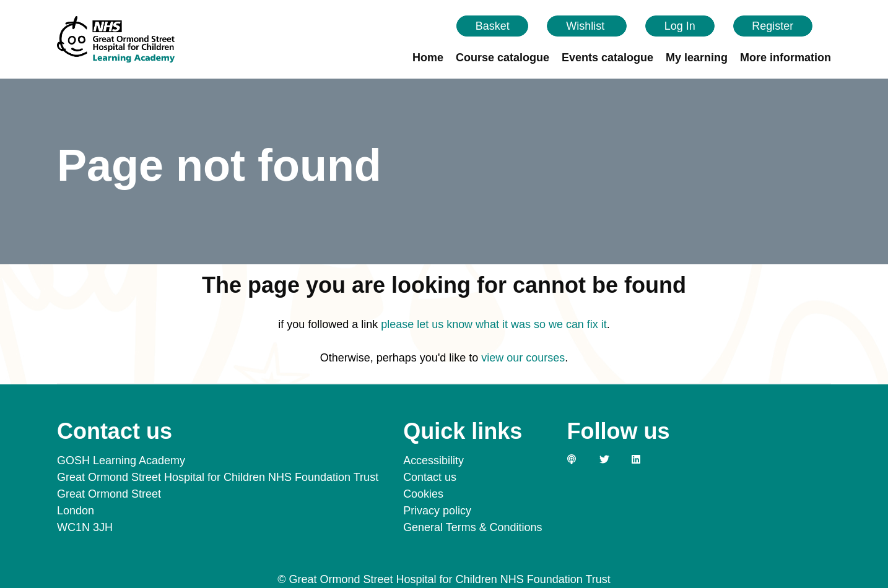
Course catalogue (503, 58)
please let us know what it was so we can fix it (494, 324)
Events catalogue (607, 58)
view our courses (523, 358)
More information (786, 58)
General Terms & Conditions (473, 527)
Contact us (430, 477)
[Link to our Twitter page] (611, 459)
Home (428, 58)
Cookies (423, 494)
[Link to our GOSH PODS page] (578, 459)
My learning (697, 58)
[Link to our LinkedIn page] (643, 459)
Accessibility (433, 460)
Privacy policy (437, 511)
